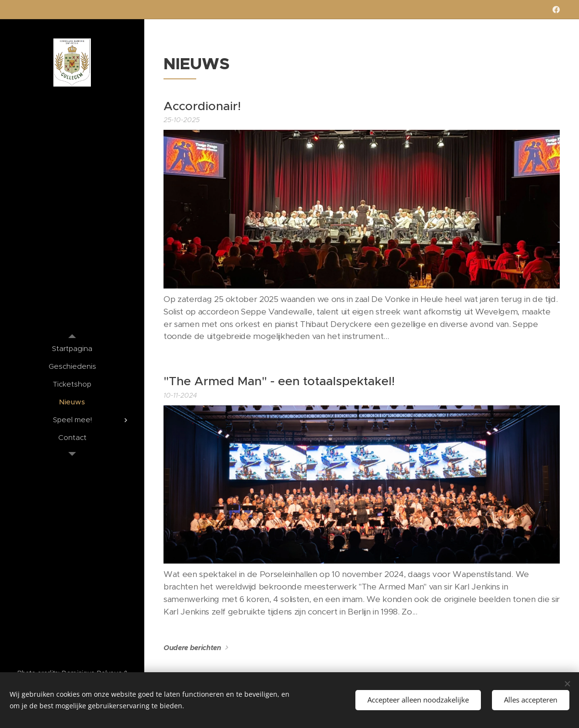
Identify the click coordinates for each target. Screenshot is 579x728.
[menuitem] (72, 348)
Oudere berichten (192, 648)
